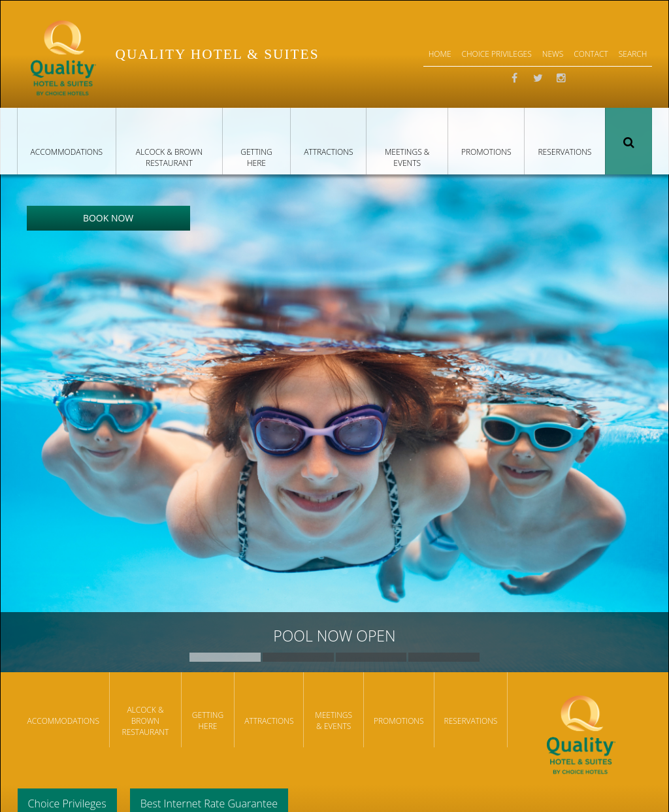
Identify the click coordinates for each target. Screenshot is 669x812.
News (553, 54)
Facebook (514, 78)
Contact (591, 54)
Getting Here (256, 157)
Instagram (561, 78)
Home (440, 54)
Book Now (108, 218)
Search (628, 141)
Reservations (564, 152)
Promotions (486, 152)
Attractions (328, 152)
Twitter (538, 78)
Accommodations (67, 152)
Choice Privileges (497, 54)
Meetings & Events (407, 157)
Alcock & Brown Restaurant (169, 157)
